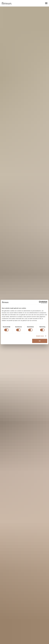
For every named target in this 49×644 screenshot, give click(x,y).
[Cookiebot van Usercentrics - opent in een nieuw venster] (40, 302)
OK (40, 341)
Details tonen (40, 336)
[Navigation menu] (46, 3)
